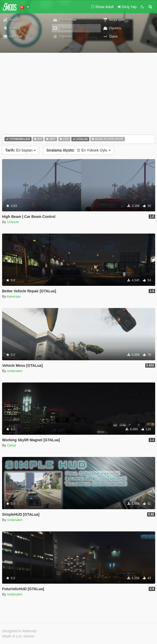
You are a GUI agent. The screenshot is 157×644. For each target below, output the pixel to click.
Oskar (12, 445)
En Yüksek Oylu (78, 150)
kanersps (14, 296)
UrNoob (13, 222)
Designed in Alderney (19, 631)
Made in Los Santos (18, 636)
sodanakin (15, 371)
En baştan (21, 150)
